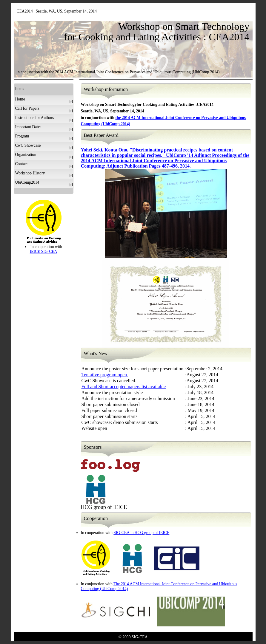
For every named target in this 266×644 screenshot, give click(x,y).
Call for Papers (27, 108)
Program (22, 136)
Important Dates (28, 127)
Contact (21, 164)
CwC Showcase (28, 145)
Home (20, 99)
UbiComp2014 (27, 182)
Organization (26, 155)
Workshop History (30, 173)
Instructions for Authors (35, 118)
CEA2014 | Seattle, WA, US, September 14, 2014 (57, 11)
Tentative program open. (105, 375)
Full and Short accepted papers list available (124, 387)
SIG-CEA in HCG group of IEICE (141, 533)
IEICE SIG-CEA (44, 251)
